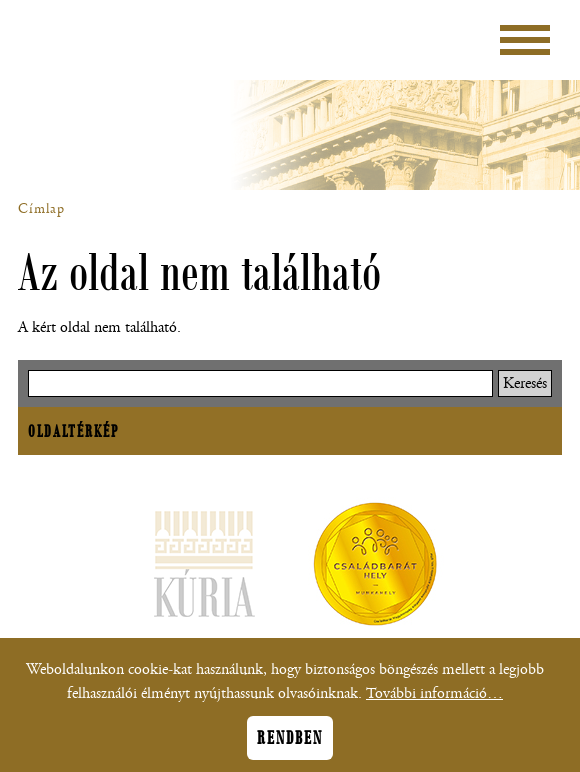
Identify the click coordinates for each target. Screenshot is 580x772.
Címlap (41, 209)
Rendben (290, 744)
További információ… (434, 699)
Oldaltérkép (73, 431)
